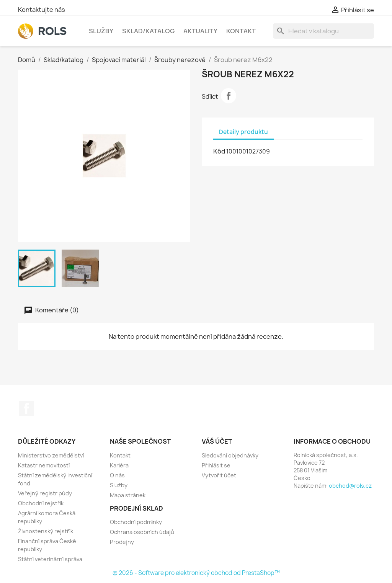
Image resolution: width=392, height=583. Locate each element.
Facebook (26, 408)
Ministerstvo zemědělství (51, 455)
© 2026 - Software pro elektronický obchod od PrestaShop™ (196, 573)
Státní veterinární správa (50, 559)
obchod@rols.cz (350, 486)
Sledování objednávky (230, 455)
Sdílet (229, 96)
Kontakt (241, 31)
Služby (101, 31)
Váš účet (217, 441)
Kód (219, 151)
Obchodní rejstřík (41, 503)
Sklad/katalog (148, 31)
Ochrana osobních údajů (142, 532)
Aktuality (200, 31)
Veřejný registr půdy (45, 493)
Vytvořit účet (219, 475)
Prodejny (122, 542)
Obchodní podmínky (136, 522)
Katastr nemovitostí (44, 465)
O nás (117, 475)
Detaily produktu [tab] (243, 132)
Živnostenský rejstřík (46, 531)
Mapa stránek (128, 495)
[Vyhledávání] (323, 31)
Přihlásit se (216, 465)
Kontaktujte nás (42, 10)
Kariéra (119, 465)
